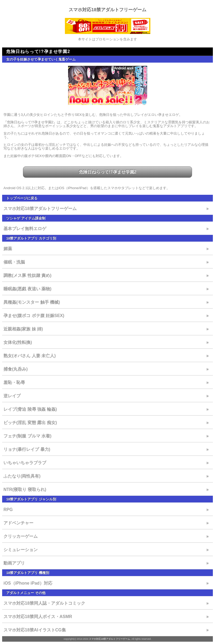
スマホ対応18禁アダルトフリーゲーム (107, 10)
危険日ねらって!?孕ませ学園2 (108, 172)
